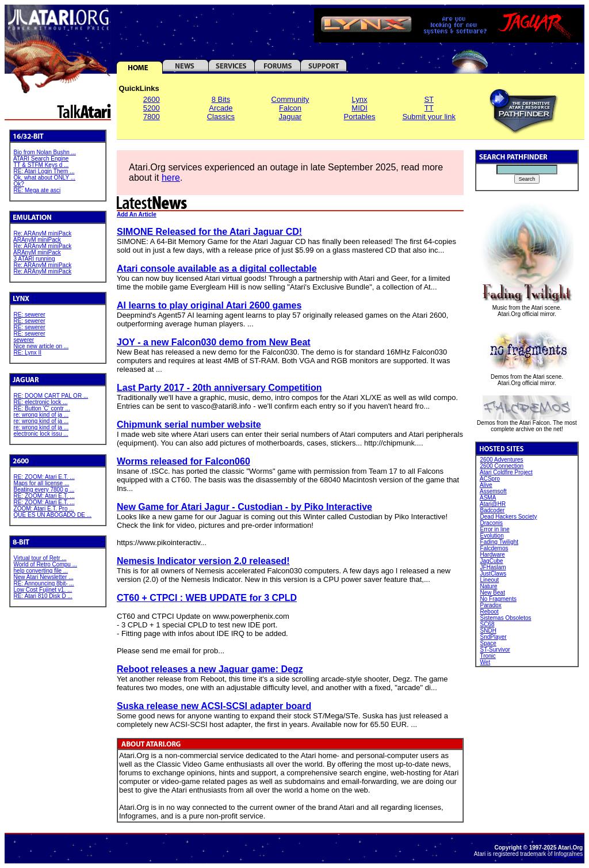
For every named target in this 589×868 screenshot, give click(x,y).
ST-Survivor (495, 650)
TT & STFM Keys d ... (41, 165)
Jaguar (290, 117)
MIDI (359, 108)
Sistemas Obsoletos (506, 618)
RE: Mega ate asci (37, 190)
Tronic (487, 656)
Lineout (490, 580)
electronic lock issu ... (41, 434)
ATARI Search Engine (41, 159)
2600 (152, 99)
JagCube (492, 561)
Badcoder (493, 510)
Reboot (489, 612)
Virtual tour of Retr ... (40, 558)
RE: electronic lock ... (41, 402)
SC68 (487, 624)
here (171, 178)
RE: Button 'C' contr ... (42, 408)
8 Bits (221, 99)
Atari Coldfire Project (506, 472)
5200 (152, 108)
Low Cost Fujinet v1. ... (43, 590)
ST (429, 99)
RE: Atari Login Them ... (44, 171)
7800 (152, 117)
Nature (489, 586)
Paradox (491, 605)
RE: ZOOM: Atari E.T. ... (44, 477)
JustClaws (494, 574)
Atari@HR (493, 504)
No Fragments (498, 599)
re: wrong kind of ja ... (41, 415)
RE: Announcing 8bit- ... (44, 583)
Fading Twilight (500, 542)
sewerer (24, 340)
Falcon (290, 108)
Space (488, 643)
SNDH (488, 631)
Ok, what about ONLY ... (45, 178)
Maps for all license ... (42, 483)
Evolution (492, 536)
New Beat (493, 593)
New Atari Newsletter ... (44, 577)
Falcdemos (494, 548)
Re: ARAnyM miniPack (43, 233)
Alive (486, 485)
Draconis (492, 523)
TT (429, 108)
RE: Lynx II (28, 353)
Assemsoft (493, 491)
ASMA (488, 498)
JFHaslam (493, 567)
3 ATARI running (35, 259)
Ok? (19, 184)
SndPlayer (494, 637)
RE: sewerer (30, 315)
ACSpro (490, 479)
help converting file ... (41, 571)
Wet (485, 662)
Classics (221, 117)
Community (290, 99)
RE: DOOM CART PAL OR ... (51, 396)
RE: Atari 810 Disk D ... (43, 596)
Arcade (221, 108)
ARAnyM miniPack (37, 240)
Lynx (360, 99)
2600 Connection (502, 466)
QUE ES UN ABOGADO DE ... (53, 515)
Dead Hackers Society (509, 517)
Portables (360, 117)
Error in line (495, 529)
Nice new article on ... (41, 346)
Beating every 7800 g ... (44, 490)
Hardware (493, 555)
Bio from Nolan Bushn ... (45, 152)
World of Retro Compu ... (45, 564)
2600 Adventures (502, 460)
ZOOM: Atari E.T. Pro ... (44, 509)
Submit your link (429, 117)
